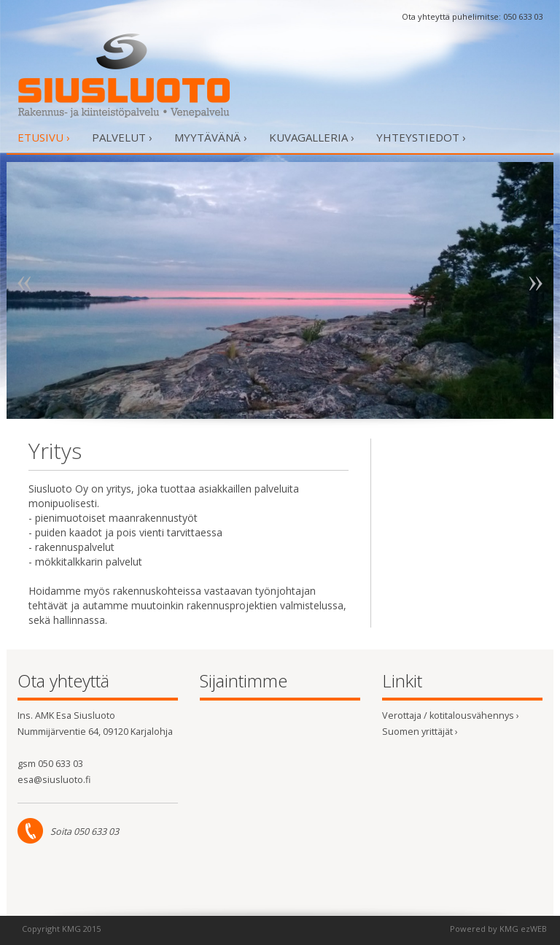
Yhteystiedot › (421, 137)
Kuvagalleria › (312, 137)
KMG (71, 929)
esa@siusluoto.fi (54, 780)
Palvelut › (122, 137)
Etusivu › (44, 137)
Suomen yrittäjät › (420, 732)
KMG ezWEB (523, 929)
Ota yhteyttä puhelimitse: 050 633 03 (472, 16)
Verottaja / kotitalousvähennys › (451, 715)
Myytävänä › (211, 137)
